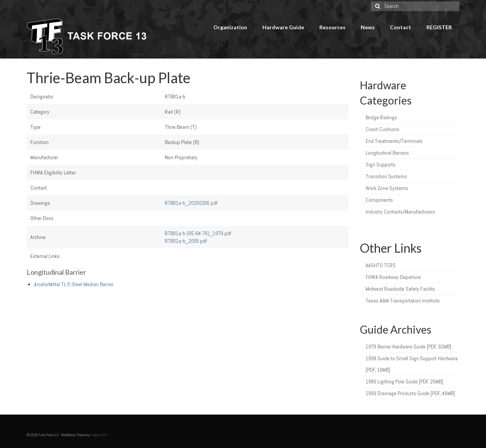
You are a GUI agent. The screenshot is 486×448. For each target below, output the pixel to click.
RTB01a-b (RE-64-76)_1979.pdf (198, 233)
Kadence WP (99, 435)
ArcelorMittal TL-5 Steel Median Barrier (74, 284)
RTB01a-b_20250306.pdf (191, 203)
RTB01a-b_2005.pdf (186, 241)
